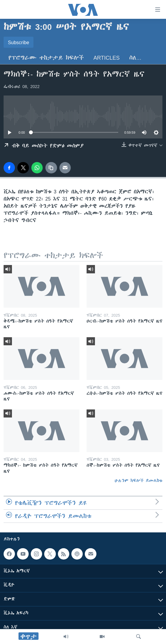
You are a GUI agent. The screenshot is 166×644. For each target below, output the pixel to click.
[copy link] (51, 168)
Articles (107, 58)
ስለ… (135, 58)
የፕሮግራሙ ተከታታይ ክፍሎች (46, 58)
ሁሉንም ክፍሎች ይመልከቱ (139, 480)
